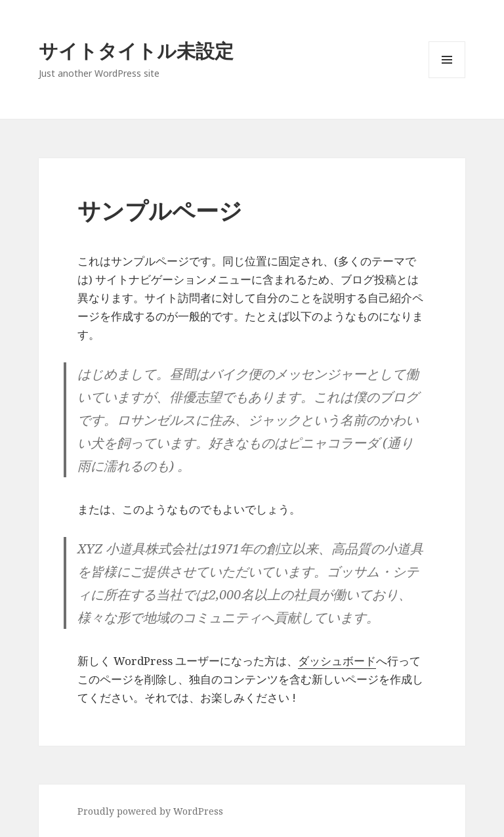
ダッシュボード (337, 661)
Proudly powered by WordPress (150, 811)
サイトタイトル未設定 (136, 50)
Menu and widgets (447, 78)
